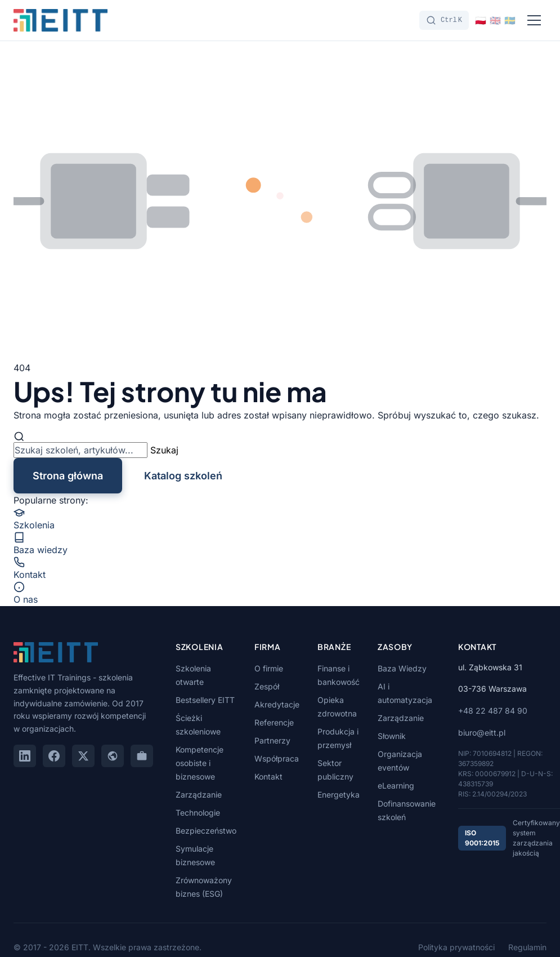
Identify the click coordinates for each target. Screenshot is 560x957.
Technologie (198, 813)
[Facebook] (54, 756)
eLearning (396, 785)
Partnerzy (272, 740)
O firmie (269, 668)
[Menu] (534, 20)
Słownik (392, 736)
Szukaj (164, 450)
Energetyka (339, 794)
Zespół (267, 686)
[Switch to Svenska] (510, 20)
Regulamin (527, 947)
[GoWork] (142, 756)
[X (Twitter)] (83, 756)
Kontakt (268, 776)
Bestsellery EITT (205, 700)
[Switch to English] (495, 20)
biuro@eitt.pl (482, 733)
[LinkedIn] (25, 756)
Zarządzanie (199, 794)
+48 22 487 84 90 (493, 711)
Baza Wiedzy (402, 668)
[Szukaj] (444, 20)
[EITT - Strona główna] (61, 20)
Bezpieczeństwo (206, 831)
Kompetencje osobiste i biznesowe (200, 763)
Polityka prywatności (456, 947)
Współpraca (277, 758)
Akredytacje (277, 704)
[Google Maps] (113, 756)
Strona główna (68, 476)
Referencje (274, 722)
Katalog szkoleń (183, 476)
